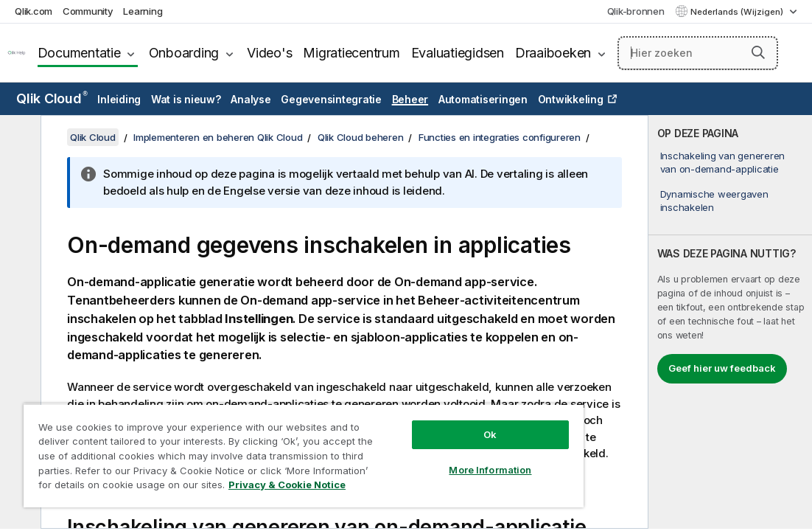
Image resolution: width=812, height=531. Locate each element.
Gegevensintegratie (331, 99)
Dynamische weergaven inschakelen (714, 201)
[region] (259, 442)
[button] (758, 52)
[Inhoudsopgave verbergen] (18, 138)
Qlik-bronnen (636, 11)
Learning (143, 11)
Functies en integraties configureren (500, 137)
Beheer (410, 99)
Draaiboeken (553, 53)
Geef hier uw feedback (722, 368)
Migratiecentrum (351, 53)
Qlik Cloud (52, 98)
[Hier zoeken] (698, 53)
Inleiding (119, 99)
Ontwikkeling (571, 99)
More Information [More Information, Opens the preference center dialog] (415, 444)
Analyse (251, 99)
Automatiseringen (483, 99)
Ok (415, 409)
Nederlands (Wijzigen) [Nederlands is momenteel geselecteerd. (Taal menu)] (738, 12)
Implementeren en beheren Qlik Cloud (218, 137)
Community (88, 11)
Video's (269, 53)
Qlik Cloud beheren (361, 137)
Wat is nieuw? (186, 99)
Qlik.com (34, 11)
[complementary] (730, 322)
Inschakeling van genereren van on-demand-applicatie (723, 162)
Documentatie (79, 53)
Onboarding (184, 53)
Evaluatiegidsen (458, 53)
